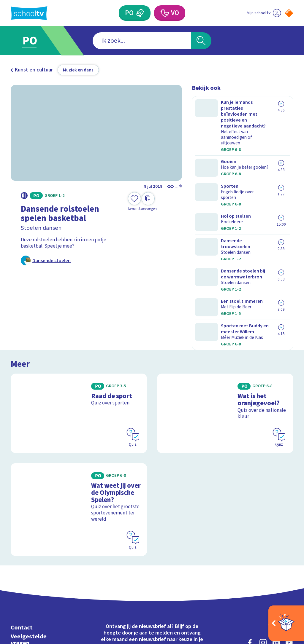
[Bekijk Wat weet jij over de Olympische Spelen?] (79, 417)
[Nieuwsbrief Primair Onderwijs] (115, 569)
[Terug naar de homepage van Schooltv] (29, 13)
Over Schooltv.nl (33, 555)
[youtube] (289, 545)
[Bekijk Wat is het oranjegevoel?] (225, 328)
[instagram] (263, 545)
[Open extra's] (286, 623)
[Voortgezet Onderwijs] (164, 13)
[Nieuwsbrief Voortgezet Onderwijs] (189, 569)
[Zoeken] (201, 41)
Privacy (21, 563)
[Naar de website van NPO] (289, 13)
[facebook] (250, 545)
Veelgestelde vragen (29, 542)
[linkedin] (276, 545)
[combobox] (142, 41)
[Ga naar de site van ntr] (284, 597)
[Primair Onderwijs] (140, 13)
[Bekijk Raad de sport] (79, 328)
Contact (22, 530)
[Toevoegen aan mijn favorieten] (134, 202)
